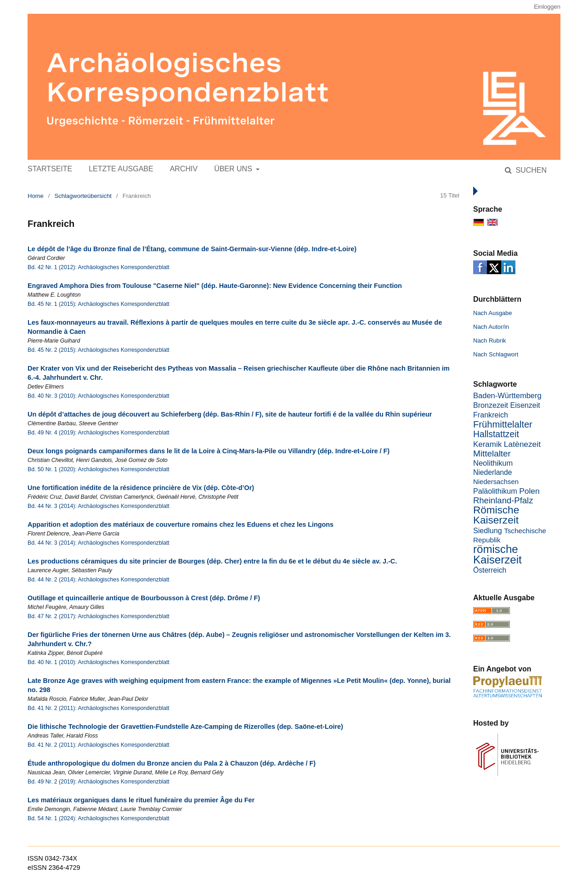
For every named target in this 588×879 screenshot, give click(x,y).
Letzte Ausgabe (121, 169)
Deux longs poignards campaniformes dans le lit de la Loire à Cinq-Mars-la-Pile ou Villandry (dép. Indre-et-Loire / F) (209, 451)
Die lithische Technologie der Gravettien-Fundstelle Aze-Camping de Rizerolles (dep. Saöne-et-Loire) (185, 727)
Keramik (487, 444)
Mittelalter (492, 454)
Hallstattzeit (496, 434)
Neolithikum (493, 463)
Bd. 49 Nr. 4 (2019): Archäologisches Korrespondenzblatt (99, 433)
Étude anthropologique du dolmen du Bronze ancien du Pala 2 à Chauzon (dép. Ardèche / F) (172, 763)
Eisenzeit (525, 405)
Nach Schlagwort (496, 354)
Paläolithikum (495, 491)
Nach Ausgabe (493, 313)
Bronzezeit (491, 405)
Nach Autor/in (491, 327)
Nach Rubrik (490, 341)
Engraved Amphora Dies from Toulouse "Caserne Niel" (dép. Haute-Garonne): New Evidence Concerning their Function (215, 286)
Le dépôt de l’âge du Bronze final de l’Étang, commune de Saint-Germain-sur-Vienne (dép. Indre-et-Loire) (192, 249)
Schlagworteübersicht (83, 196)
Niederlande (493, 472)
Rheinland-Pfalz (503, 500)
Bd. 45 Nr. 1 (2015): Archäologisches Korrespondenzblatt (99, 304)
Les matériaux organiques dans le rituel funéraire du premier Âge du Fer (141, 800)
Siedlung (488, 530)
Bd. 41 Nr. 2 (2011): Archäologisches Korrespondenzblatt (99, 708)
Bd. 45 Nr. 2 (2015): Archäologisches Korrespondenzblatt (99, 350)
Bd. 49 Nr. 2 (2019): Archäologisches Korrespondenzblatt (99, 782)
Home (36, 196)
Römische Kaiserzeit (496, 515)
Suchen (530, 170)
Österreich (490, 570)
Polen (529, 491)
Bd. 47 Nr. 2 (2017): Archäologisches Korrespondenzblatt (99, 616)
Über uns (234, 169)
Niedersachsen (496, 482)
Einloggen (547, 7)
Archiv (184, 169)
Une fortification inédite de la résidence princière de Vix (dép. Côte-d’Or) (141, 488)
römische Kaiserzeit (498, 554)
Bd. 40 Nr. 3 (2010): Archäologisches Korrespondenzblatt (99, 396)
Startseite (50, 169)
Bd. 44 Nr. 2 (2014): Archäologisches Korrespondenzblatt (99, 580)
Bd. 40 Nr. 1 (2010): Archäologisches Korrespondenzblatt (99, 662)
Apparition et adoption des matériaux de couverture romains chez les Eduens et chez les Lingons (181, 524)
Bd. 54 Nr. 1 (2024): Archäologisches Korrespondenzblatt (99, 818)
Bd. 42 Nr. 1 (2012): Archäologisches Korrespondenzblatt (99, 267)
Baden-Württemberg (507, 396)
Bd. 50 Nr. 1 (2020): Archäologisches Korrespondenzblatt (99, 469)
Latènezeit (522, 444)
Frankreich (491, 415)
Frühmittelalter (503, 424)
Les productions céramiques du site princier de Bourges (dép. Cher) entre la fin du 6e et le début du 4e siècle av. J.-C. (212, 561)
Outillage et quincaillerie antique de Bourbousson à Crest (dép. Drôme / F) (144, 598)
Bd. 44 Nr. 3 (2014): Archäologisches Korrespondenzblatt (99, 506)
